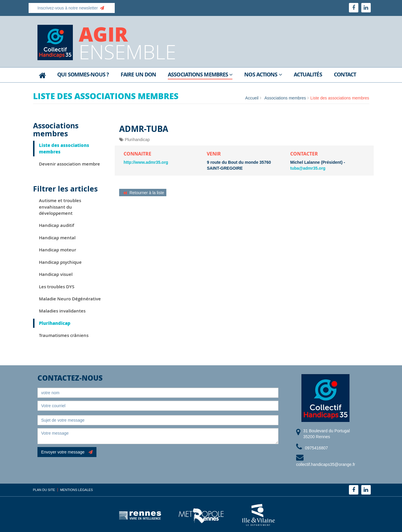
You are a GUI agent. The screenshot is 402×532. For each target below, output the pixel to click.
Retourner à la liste (143, 193)
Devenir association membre (69, 164)
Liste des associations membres (64, 148)
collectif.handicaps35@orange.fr (326, 464)
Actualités (308, 75)
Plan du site (44, 490)
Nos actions (263, 75)
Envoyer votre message (67, 452)
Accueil (252, 98)
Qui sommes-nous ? (83, 75)
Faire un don (138, 75)
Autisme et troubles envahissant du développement (60, 207)
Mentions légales (77, 490)
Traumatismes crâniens (64, 335)
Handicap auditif (56, 225)
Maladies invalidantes (62, 311)
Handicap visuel (56, 274)
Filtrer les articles (65, 189)
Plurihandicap (55, 323)
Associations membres (200, 75)
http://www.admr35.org (146, 162)
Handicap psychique (60, 262)
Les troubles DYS (57, 287)
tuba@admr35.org (308, 168)
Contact (345, 75)
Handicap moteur (58, 250)
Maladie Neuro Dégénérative (70, 299)
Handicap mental (57, 238)
